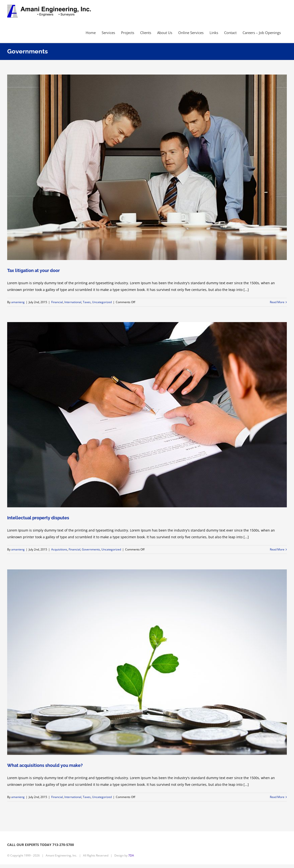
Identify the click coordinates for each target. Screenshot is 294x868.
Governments (91, 549)
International (73, 302)
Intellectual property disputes (38, 518)
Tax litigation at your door (33, 270)
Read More (277, 302)
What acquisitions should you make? (45, 765)
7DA (131, 855)
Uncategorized (102, 302)
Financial (57, 302)
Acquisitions (59, 549)
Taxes (87, 302)
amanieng (18, 302)
